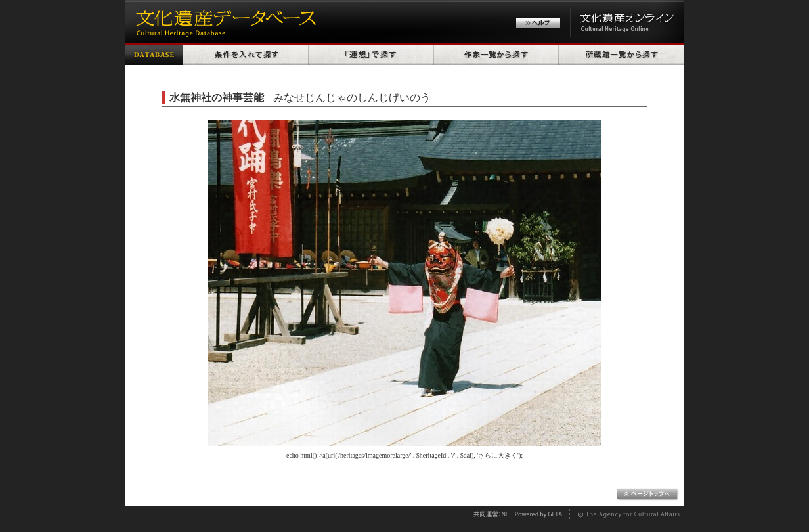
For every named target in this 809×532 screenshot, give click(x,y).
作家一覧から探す (496, 54)
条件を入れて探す (246, 54)
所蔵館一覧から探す (621, 54)
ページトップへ (648, 495)
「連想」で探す (371, 54)
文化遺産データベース (224, 21)
